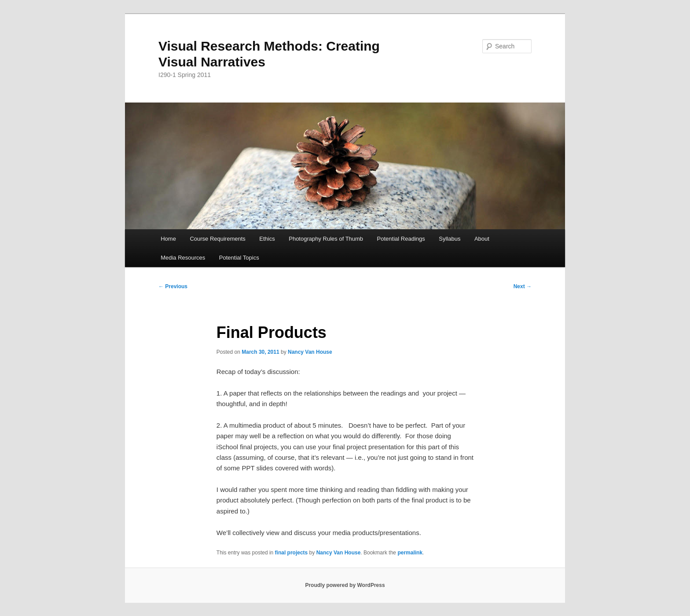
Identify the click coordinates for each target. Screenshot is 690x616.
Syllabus (450, 239)
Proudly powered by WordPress (345, 585)
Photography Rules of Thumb (326, 239)
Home (168, 239)
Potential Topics (239, 258)
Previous (173, 286)
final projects (292, 553)
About (482, 239)
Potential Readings (401, 239)
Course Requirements (217, 239)
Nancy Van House (310, 352)
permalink (410, 553)
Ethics (267, 239)
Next (523, 286)
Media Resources (183, 258)
